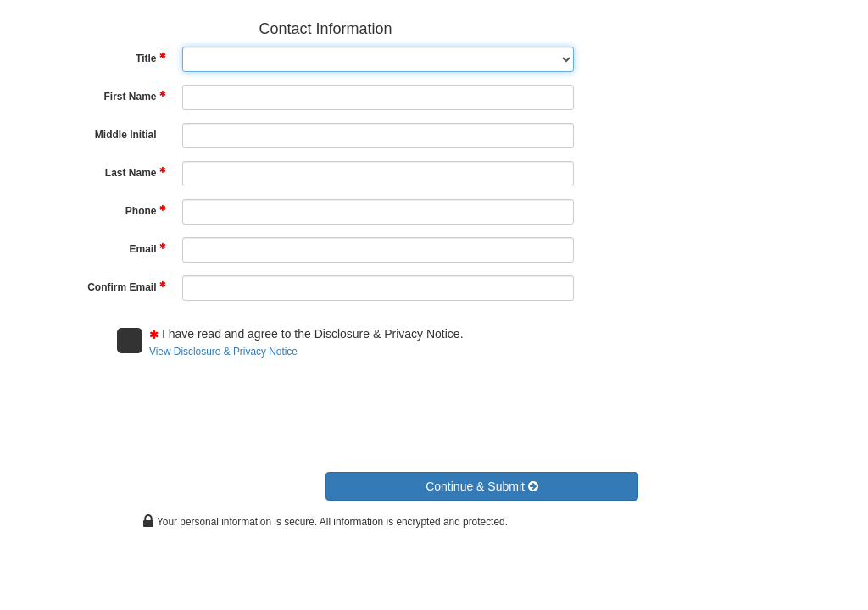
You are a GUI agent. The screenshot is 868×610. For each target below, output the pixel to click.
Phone (146, 211)
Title (150, 58)
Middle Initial (126, 135)
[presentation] (246, 410)
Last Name (136, 172)
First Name (134, 96)
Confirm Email (126, 287)
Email (147, 249)
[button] (482, 486)
